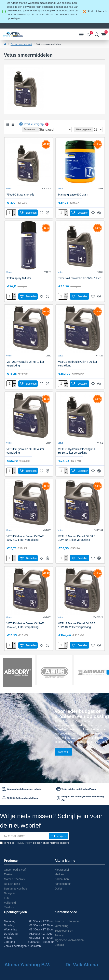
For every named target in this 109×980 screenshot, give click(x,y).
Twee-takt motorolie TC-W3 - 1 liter (79, 278)
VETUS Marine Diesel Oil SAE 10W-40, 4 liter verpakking (77, 538)
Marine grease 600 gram (73, 195)
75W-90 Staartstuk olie (20, 195)
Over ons (63, 752)
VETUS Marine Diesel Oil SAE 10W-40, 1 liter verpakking (25, 538)
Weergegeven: (84, 129)
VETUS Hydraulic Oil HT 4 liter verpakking (25, 451)
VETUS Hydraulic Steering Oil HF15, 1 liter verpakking (76, 451)
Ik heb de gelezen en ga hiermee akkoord (34, 843)
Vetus (9, 188)
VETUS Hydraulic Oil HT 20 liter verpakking (77, 364)
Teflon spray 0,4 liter (19, 278)
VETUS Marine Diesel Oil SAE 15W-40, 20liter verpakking (77, 625)
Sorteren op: (30, 129)
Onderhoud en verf (21, 44)
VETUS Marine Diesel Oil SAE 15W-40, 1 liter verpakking (25, 625)
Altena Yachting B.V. (27, 965)
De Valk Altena (82, 965)
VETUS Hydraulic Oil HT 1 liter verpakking (25, 364)
